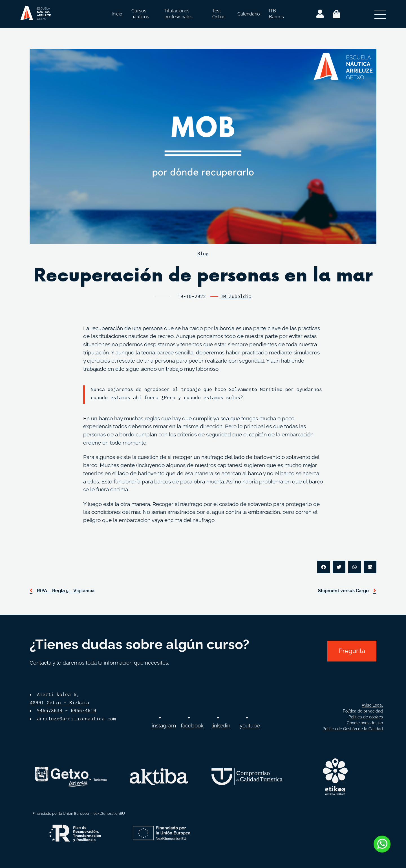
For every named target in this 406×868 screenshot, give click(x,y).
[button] (324, 567)
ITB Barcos (276, 14)
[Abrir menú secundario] (380, 14)
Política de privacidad (363, 711)
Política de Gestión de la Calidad (353, 729)
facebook (192, 725)
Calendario (249, 14)
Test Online (219, 14)
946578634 (50, 711)
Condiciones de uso (365, 723)
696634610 (83, 711)
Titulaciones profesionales (178, 14)
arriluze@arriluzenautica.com (76, 719)
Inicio (117, 14)
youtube (250, 725)
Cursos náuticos (140, 14)
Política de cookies (366, 717)
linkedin (221, 725)
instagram (164, 725)
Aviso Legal (372, 705)
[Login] (320, 14)
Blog (203, 254)
